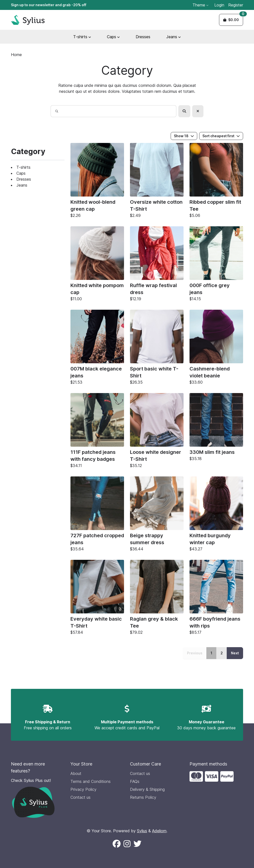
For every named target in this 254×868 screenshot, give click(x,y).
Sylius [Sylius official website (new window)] (142, 831)
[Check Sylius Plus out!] (38, 798)
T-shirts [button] (82, 37)
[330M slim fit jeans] (216, 428)
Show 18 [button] (184, 136)
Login (219, 5)
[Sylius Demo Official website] (28, 20)
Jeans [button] (174, 37)
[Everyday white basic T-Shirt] (97, 599)
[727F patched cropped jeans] (97, 515)
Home (16, 55)
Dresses (143, 37)
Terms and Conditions (91, 781)
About (76, 773)
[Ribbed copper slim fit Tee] (216, 182)
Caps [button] (113, 37)
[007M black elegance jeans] (97, 348)
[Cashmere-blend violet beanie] (216, 348)
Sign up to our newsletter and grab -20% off (49, 5)
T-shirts (23, 167)
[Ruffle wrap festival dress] (157, 265)
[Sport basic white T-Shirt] (157, 348)
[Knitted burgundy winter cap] (216, 515)
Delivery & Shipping (147, 789)
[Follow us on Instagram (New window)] (127, 844)
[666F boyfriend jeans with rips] (216, 599)
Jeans (22, 185)
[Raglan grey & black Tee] (157, 599)
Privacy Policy (83, 789)
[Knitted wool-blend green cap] (97, 182)
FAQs (135, 781)
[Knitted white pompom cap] (97, 265)
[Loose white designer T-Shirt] (157, 432)
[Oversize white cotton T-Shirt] (157, 182)
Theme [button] (200, 5)
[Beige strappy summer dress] (157, 515)
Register (236, 5)
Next (235, 653)
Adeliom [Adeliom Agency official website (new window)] (159, 831)
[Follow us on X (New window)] (137, 844)
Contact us (80, 797)
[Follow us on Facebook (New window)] (117, 844)
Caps (21, 173)
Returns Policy (143, 797)
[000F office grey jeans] (216, 265)
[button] (231, 20)
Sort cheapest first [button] (221, 136)
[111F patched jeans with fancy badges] (97, 432)
